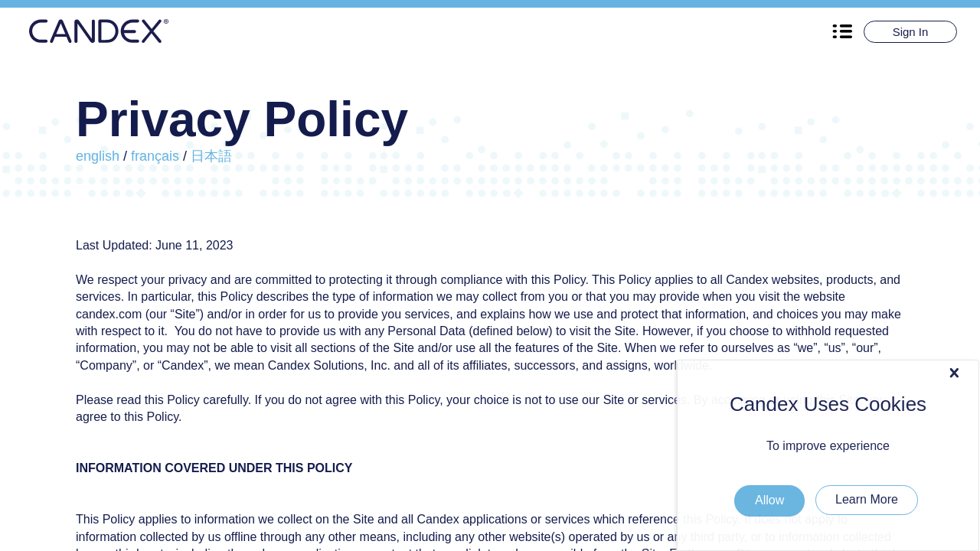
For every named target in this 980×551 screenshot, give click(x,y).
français (155, 156)
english (98, 156)
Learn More (867, 499)
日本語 (211, 156)
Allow (933, 372)
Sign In (911, 32)
